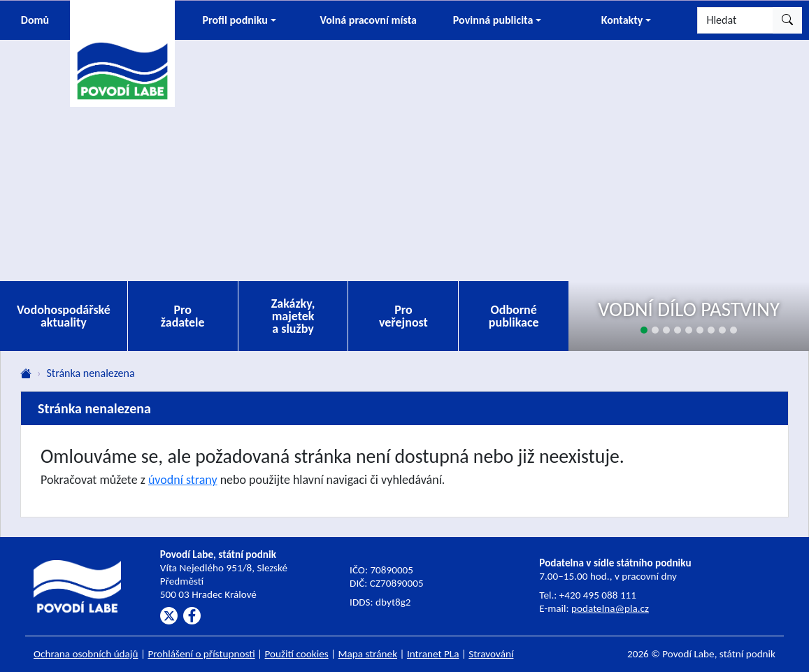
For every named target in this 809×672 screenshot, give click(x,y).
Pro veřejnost (403, 316)
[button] (239, 20)
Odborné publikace (514, 316)
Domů (35, 20)
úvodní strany (183, 480)
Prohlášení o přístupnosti (201, 654)
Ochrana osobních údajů (86, 654)
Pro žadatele (183, 316)
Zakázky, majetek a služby (293, 316)
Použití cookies (297, 654)
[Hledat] (735, 20)
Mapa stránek (368, 654)
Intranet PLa (433, 654)
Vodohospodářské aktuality (64, 316)
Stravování (491, 654)
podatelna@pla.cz (610, 608)
